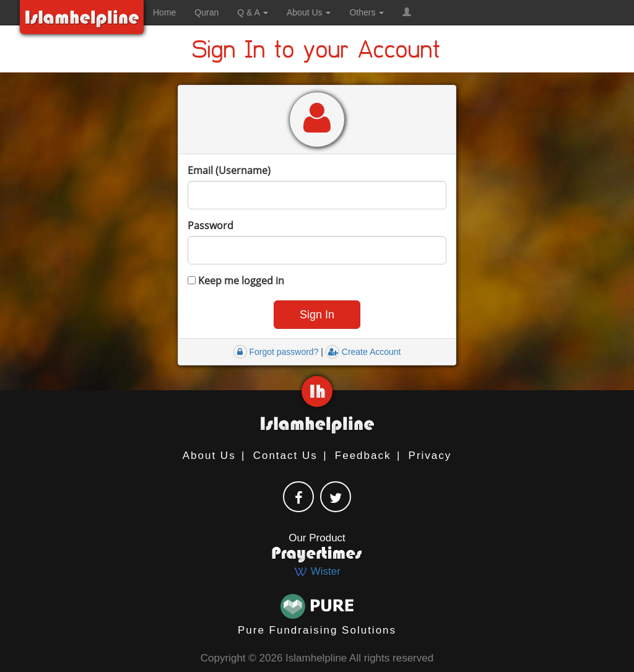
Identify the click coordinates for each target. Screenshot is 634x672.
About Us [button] (309, 12)
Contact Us (285, 456)
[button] (407, 12)
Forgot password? (276, 352)
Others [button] (367, 12)
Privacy (430, 456)
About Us (209, 456)
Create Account (363, 352)
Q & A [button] (253, 12)
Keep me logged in (236, 281)
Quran (206, 12)
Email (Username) (229, 170)
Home (164, 12)
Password (211, 225)
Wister (317, 571)
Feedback (363, 456)
